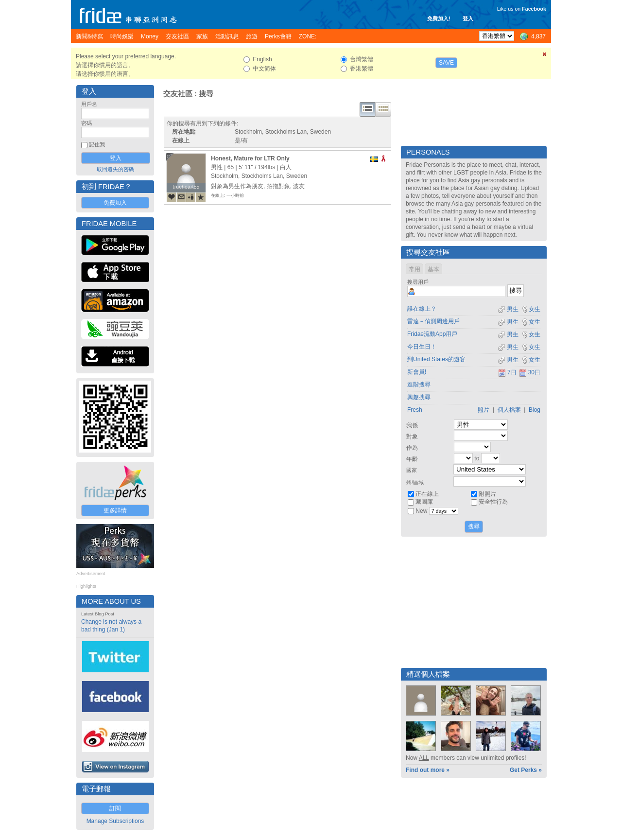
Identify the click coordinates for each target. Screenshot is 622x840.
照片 (484, 410)
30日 (530, 372)
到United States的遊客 (436, 359)
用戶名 (89, 104)
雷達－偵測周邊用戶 (433, 321)
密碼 (86, 123)
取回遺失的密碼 (115, 169)
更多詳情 (115, 510)
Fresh (415, 410)
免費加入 (115, 203)
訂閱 (115, 808)
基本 (433, 269)
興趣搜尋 (419, 397)
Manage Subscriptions (115, 821)
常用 (415, 269)
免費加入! (439, 18)
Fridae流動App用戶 (432, 334)
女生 (531, 309)
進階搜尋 (419, 385)
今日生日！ (422, 347)
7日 (507, 372)
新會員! (417, 372)
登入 (468, 18)
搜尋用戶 (418, 282)
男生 (508, 309)
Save (446, 63)
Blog (535, 410)
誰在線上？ (422, 309)
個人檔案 (509, 410)
